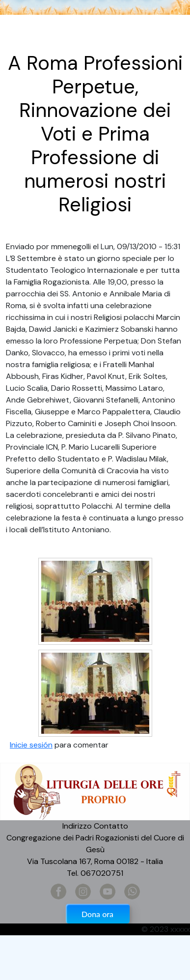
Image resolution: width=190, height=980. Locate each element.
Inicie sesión (31, 745)
